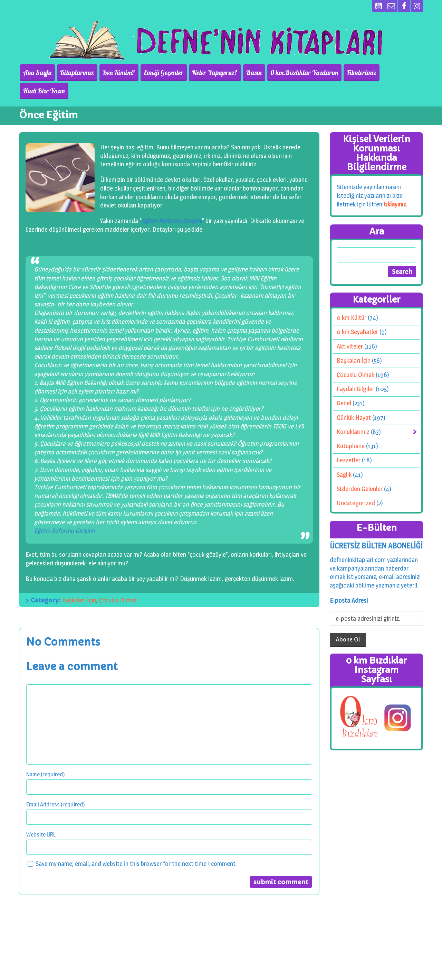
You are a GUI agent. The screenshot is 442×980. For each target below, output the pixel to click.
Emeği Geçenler (165, 73)
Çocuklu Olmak (118, 582)
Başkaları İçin (79, 582)
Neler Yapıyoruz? (215, 73)
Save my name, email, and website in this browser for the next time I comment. (136, 845)
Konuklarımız (353, 413)
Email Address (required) (56, 786)
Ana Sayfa (44, 73)
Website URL (41, 816)
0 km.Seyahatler (357, 313)
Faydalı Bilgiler (355, 371)
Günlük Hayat (354, 399)
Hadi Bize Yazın (399, 73)
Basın (252, 73)
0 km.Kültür (352, 299)
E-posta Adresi (349, 582)
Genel (344, 385)
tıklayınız (395, 186)
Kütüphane (351, 428)
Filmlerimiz (356, 73)
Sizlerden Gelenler (360, 470)
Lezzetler (349, 442)
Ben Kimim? (122, 73)
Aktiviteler (350, 328)
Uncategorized (356, 485)
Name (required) (46, 756)
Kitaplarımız (82, 73)
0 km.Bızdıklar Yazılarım (301, 73)
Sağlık (344, 456)
